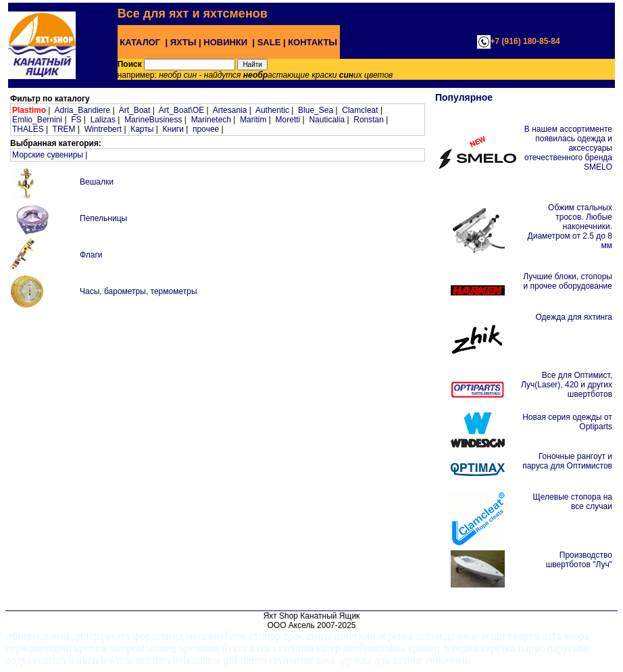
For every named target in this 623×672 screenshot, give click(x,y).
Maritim (253, 120)
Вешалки (97, 182)
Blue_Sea (316, 110)
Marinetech (211, 120)
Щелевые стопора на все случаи (573, 502)
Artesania (230, 110)
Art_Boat (135, 110)
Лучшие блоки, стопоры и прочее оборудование (568, 281)
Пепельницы (103, 218)
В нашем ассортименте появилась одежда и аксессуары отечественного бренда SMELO (568, 148)
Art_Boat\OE (181, 110)
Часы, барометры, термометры (139, 291)
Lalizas (103, 120)
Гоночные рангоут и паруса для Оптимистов (567, 461)
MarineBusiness (153, 120)
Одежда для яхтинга (574, 317)
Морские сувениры (48, 155)
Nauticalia (327, 120)
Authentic (272, 110)
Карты (142, 129)
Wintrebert (103, 129)
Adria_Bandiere (82, 110)
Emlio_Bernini (37, 120)
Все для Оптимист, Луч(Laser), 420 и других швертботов (567, 385)
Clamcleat (360, 110)
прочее (206, 129)
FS (76, 120)
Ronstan (369, 120)
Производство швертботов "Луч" (579, 560)
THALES (28, 129)
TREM (64, 129)
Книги (173, 129)
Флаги (91, 255)
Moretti (288, 120)
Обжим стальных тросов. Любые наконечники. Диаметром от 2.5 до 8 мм (570, 226)
